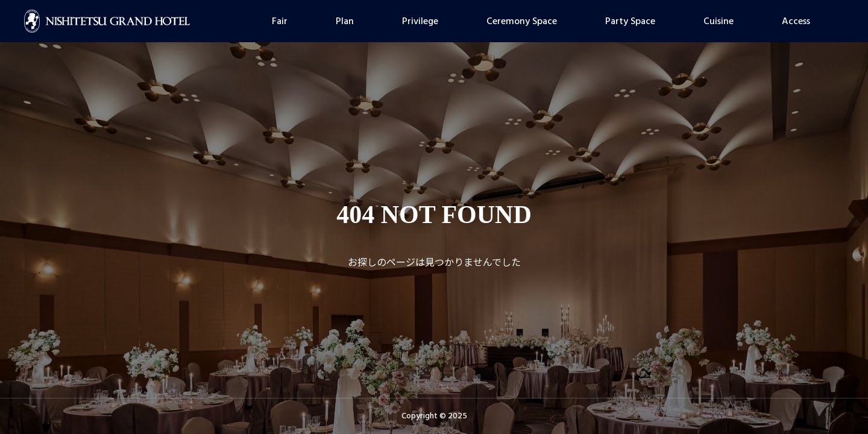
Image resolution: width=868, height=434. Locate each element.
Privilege (420, 21)
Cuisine (719, 21)
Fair (280, 21)
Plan (345, 21)
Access (796, 21)
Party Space (630, 21)
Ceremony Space (522, 21)
